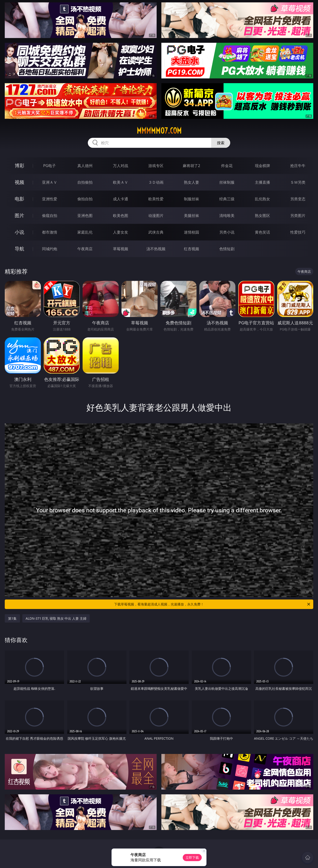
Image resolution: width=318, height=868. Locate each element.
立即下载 (192, 857)
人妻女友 (121, 232)
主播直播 (262, 182)
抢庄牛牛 (298, 166)
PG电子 (49, 166)
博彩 (19, 165)
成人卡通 (121, 199)
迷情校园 (192, 232)
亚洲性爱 (50, 199)
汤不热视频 (156, 249)
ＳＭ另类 (298, 182)
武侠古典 (156, 232)
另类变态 (298, 199)
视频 (19, 182)
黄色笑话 (262, 232)
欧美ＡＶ (121, 182)
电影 (19, 199)
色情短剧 (227, 249)
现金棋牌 (262, 166)
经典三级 (227, 199)
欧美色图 (121, 216)
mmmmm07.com (159, 131)
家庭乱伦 (85, 232)
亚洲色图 (85, 216)
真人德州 (85, 166)
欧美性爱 (156, 199)
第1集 (12, 618)
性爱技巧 (298, 232)
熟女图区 (262, 216)
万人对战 (121, 166)
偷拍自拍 (85, 199)
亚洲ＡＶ (50, 182)
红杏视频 (192, 249)
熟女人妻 (192, 182)
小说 (19, 232)
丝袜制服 (227, 182)
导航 (19, 249)
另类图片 (298, 216)
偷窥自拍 (50, 216)
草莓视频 (121, 249)
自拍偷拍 (85, 182)
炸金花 (227, 166)
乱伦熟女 (262, 199)
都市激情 (50, 232)
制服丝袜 (192, 199)
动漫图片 (156, 216)
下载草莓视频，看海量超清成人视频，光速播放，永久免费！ (213, 604)
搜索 (221, 143)
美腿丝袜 (192, 216)
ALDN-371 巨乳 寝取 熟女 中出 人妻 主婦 (56, 618)
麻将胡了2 (191, 166)
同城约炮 (50, 249)
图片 (19, 215)
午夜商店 (85, 249)
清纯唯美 (227, 216)
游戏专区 (156, 166)
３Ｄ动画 (156, 182)
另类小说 (227, 232)
